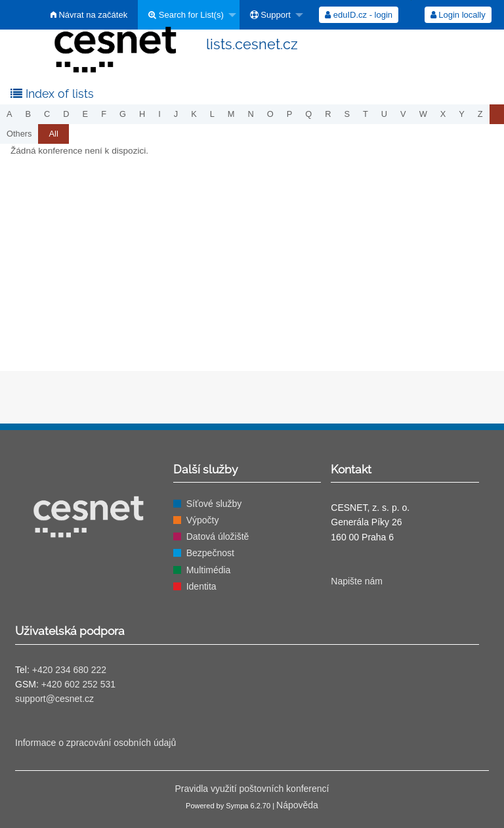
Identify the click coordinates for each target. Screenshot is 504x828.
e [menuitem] (86, 114)
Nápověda (297, 805)
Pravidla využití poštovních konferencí (252, 789)
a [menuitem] (10, 114)
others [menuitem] (19, 134)
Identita (201, 586)
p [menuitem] (290, 114)
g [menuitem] (123, 114)
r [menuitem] (328, 114)
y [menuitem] (462, 114)
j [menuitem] (176, 114)
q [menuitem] (308, 114)
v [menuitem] (403, 114)
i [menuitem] (159, 114)
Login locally (458, 15)
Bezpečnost (210, 553)
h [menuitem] (142, 114)
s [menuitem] (347, 114)
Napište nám (357, 581)
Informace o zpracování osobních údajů (95, 743)
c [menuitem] (47, 114)
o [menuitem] (270, 114)
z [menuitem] (480, 114)
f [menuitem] (104, 114)
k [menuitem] (194, 114)
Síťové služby (214, 504)
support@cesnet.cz (54, 699)
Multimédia (209, 570)
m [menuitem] (231, 114)
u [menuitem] (384, 114)
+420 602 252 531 (78, 684)
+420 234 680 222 (69, 670)
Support (270, 15)
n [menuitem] (251, 114)
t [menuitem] (366, 114)
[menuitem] (273, 15)
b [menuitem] (29, 114)
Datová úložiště (218, 536)
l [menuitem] (212, 114)
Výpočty (203, 520)
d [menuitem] (66, 114)
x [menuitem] (443, 114)
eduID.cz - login (359, 15)
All (53, 134)
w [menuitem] (423, 114)
